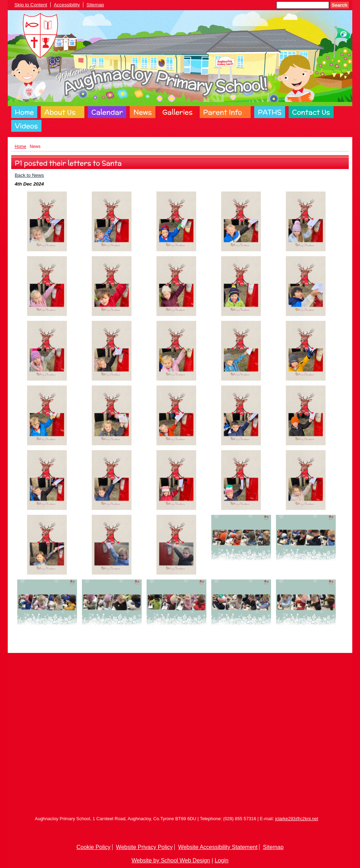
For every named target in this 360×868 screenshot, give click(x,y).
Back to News (29, 175)
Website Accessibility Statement (218, 847)
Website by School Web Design (171, 860)
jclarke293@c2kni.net (297, 819)
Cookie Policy (93, 847)
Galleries (178, 112)
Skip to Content (31, 5)
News (142, 112)
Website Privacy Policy (144, 847)
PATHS (269, 112)
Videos (26, 126)
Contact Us (311, 112)
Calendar (107, 112)
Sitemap (95, 5)
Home (24, 112)
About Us (60, 112)
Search (340, 5)
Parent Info (223, 112)
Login (222, 860)
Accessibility (67, 5)
